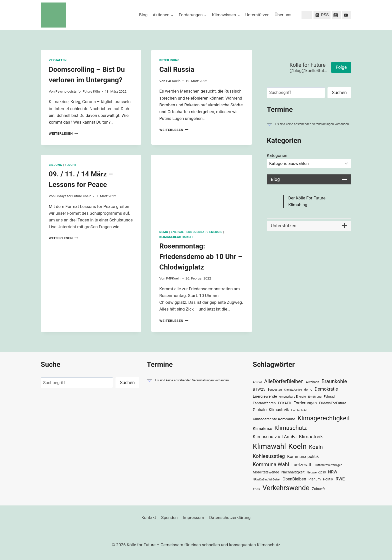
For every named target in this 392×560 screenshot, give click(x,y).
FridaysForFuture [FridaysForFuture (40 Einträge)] (332, 403)
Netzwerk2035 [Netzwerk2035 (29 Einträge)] (316, 472)
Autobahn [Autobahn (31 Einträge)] (313, 382)
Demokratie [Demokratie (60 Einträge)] (326, 389)
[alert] (309, 124)
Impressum (193, 517)
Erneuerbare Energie (204, 232)
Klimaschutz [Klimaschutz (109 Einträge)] (291, 428)
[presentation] (201, 188)
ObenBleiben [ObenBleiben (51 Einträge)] (294, 479)
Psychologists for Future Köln (78, 91)
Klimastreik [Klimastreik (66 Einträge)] (311, 437)
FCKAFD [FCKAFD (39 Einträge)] (285, 403)
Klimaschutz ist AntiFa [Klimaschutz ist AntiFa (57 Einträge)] (275, 437)
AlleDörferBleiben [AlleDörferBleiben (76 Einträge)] (284, 381)
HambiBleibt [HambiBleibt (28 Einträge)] (299, 410)
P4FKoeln (173, 81)
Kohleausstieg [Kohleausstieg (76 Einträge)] (269, 456)
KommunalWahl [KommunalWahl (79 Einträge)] (271, 464)
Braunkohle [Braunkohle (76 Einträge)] (334, 381)
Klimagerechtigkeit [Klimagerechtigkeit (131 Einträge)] (324, 418)
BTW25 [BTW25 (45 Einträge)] (259, 389)
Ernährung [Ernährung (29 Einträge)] (315, 397)
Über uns (283, 15)
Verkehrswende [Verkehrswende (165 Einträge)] (286, 488)
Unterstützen (257, 15)
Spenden (169, 517)
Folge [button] (341, 67)
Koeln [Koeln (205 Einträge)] (297, 446)
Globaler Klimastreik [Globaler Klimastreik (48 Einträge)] (271, 410)
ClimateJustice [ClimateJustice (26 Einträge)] (293, 390)
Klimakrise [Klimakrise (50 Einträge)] (262, 429)
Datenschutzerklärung (230, 517)
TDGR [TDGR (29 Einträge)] (256, 489)
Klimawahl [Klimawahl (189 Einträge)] (269, 446)
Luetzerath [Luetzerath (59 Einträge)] (302, 465)
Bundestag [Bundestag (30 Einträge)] (275, 390)
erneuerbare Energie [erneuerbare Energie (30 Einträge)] (292, 397)
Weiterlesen (63, 133)
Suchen (339, 92)
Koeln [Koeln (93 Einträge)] (316, 447)
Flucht (71, 165)
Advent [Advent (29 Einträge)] (257, 382)
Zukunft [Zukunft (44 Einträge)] (318, 489)
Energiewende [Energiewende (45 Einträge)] (265, 396)
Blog (143, 15)
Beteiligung (169, 60)
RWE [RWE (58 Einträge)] (340, 479)
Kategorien (277, 155)
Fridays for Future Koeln (73, 196)
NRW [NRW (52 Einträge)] (333, 472)
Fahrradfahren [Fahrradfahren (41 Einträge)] (264, 403)
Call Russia (177, 69)
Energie (177, 232)
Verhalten (58, 60)
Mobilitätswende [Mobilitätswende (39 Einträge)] (266, 472)
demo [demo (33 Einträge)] (308, 389)
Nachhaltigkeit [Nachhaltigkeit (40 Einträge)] (293, 472)
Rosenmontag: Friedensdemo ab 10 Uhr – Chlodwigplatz (201, 257)
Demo (164, 232)
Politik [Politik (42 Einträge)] (328, 479)
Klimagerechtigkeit (176, 237)
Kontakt (149, 517)
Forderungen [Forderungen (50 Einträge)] (305, 403)
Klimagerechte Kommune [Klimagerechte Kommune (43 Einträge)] (274, 419)
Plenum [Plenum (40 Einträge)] (315, 479)
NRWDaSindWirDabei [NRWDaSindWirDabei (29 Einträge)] (266, 479)
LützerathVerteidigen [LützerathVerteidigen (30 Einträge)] (328, 465)
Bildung (55, 165)
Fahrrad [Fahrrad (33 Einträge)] (329, 396)
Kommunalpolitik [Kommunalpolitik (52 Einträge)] (303, 456)
